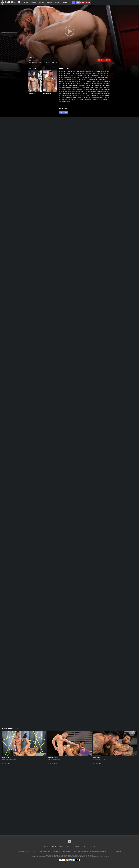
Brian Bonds (51, 759)
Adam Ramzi (32, 94)
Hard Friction (6, 762)
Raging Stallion (98, 762)
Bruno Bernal (48, 94)
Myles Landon (12, 759)
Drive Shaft (97, 758)
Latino (66, 112)
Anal (61, 112)
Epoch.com (37, 857)
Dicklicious (6, 758)
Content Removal (106, 857)
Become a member (85, 3)
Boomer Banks (97, 759)
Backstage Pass (53, 758)
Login (78, 3)
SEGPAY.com (83, 857)
